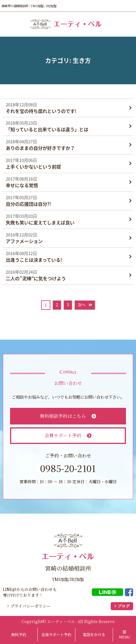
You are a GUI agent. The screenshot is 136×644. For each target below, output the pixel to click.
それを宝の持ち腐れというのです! (41, 111)
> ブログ (122, 606)
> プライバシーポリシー (29, 606)
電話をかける (94, 634)
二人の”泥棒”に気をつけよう (36, 278)
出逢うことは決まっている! (34, 260)
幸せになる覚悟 (22, 185)
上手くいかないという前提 (33, 167)
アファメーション (24, 241)
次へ (82, 305)
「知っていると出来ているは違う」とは (47, 129)
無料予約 (19, 634)
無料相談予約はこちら (68, 416)
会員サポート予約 (68, 435)
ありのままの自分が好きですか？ (40, 148)
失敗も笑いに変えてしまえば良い (40, 223)
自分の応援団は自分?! (28, 204)
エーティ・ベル (61, 621)
